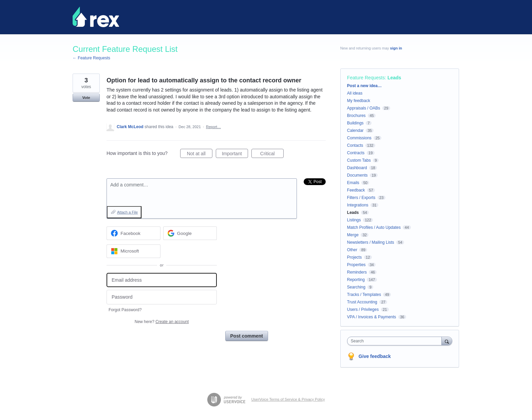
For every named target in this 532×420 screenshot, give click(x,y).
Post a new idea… (364, 86)
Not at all (200, 155)
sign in (396, 48)
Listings (354, 220)
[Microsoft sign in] (134, 251)
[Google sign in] (190, 233)
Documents (357, 175)
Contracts (356, 153)
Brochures (356, 116)
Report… (213, 127)
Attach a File (127, 212)
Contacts (355, 145)
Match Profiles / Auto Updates (374, 227)
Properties (356, 265)
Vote (86, 98)
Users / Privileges (363, 309)
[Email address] (162, 280)
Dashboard (357, 168)
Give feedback (375, 356)
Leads (394, 78)
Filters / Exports (361, 198)
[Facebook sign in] (134, 233)
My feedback (359, 101)
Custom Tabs (359, 160)
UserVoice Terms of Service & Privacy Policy (288, 399)
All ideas (355, 93)
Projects (354, 257)
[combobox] (396, 341)
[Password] (162, 297)
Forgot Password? (125, 310)
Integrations (358, 205)
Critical (272, 155)
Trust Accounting (362, 302)
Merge (353, 235)
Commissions (359, 138)
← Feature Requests (91, 58)
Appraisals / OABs (364, 108)
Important (235, 155)
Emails (353, 183)
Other (352, 250)
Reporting (356, 280)
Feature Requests (366, 78)
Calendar (355, 131)
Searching (356, 287)
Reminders (357, 272)
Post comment (247, 336)
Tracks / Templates (364, 295)
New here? (162, 322)
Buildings (355, 123)
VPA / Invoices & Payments (372, 317)
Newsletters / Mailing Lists (371, 242)
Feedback (356, 190)
